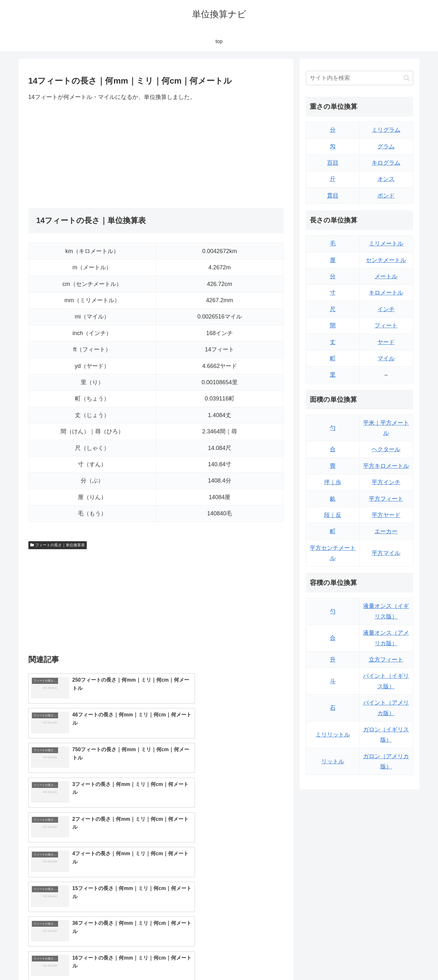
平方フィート (386, 499)
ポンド (386, 196)
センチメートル (386, 260)
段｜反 (333, 515)
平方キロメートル (386, 466)
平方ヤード (386, 515)
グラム (386, 146)
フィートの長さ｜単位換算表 (58, 545)
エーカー (386, 531)
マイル (386, 358)
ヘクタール (386, 449)
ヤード (386, 342)
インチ (386, 309)
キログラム (386, 163)
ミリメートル (386, 243)
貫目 (333, 196)
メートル (386, 276)
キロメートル (386, 293)
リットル (333, 761)
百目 (333, 163)
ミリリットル (333, 735)
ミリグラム (386, 130)
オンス (386, 179)
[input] (360, 78)
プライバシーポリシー (391, 960)
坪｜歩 (333, 482)
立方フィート (386, 660)
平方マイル (386, 553)
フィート (386, 325)
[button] (407, 78)
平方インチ (386, 482)
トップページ (349, 960)
